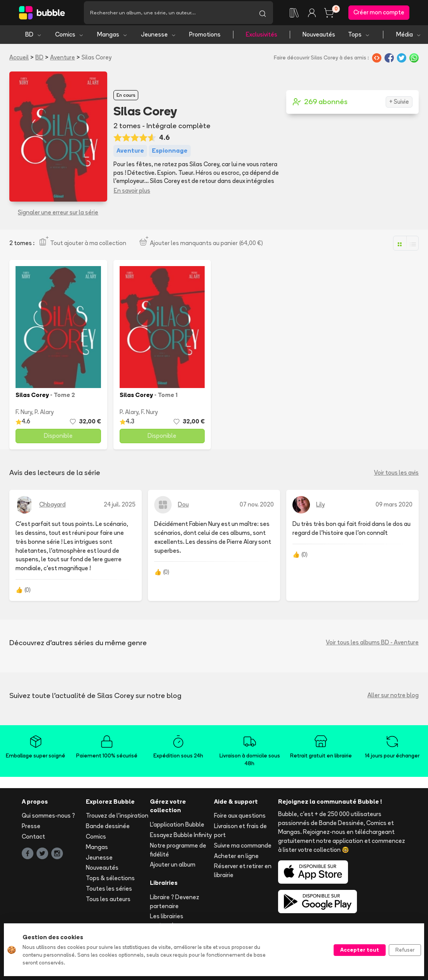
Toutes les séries (109, 892)
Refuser (405, 950)
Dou (183, 508)
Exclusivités (262, 38)
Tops (359, 38)
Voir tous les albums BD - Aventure (372, 646)
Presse (31, 829)
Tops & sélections (110, 882)
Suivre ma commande (243, 849)
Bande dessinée (108, 829)
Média (409, 38)
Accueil (19, 61)
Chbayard (52, 508)
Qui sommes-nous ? (48, 819)
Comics (70, 38)
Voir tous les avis (396, 476)
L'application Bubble (177, 828)
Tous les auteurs (108, 903)
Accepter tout (360, 950)
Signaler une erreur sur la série (58, 216)
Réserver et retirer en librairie (243, 874)
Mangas (112, 38)
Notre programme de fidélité (178, 853)
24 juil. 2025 (120, 508)
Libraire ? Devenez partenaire (175, 905)
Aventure (63, 61)
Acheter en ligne (236, 859)
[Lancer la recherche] (263, 14)
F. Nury (24, 415)
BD (34, 38)
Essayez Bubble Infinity (181, 838)
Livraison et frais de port (240, 834)
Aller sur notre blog (393, 699)
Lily (320, 508)
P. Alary (44, 415)
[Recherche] (168, 14)
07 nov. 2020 (257, 508)
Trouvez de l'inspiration (117, 819)
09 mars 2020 (394, 508)
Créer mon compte (379, 14)
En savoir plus (132, 194)
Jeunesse (159, 38)
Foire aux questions (240, 819)
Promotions (205, 38)
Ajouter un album (173, 868)
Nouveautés (319, 38)
